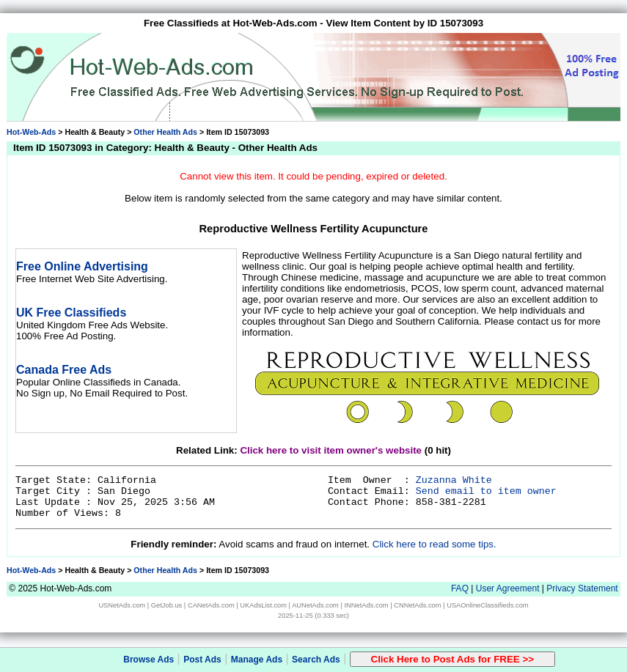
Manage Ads (257, 660)
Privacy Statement (582, 588)
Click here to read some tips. (434, 544)
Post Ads (202, 660)
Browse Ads (148, 660)
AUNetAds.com (315, 605)
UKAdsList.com (263, 605)
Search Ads (316, 660)
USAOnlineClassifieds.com (487, 605)
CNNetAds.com (417, 605)
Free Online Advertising (82, 266)
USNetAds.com (122, 605)
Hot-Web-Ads (31, 132)
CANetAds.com (211, 605)
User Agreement (508, 588)
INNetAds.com (367, 605)
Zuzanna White (454, 480)
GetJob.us (167, 605)
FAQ (460, 588)
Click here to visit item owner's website (331, 450)
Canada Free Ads (64, 370)
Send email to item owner (486, 491)
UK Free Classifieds (71, 313)
